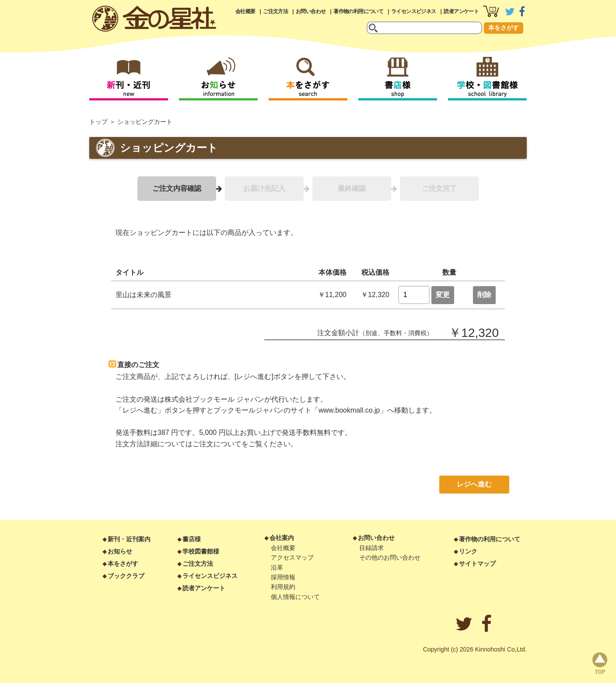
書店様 (192, 539)
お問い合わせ (311, 11)
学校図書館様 (201, 551)
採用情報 (283, 577)
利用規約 (283, 587)
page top (600, 663)
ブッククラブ (126, 576)
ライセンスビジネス (414, 11)
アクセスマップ (292, 557)
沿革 (277, 567)
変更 (443, 295)
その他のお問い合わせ (390, 557)
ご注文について (217, 444)
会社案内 (282, 538)
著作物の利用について (358, 11)
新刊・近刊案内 (129, 539)
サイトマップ (477, 564)
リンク (468, 551)
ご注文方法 (275, 11)
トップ (98, 122)
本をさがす (504, 28)
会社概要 (245, 11)
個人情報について (295, 597)
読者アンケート (461, 11)
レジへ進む (474, 484)
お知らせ (120, 551)
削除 (484, 295)
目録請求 (371, 548)
